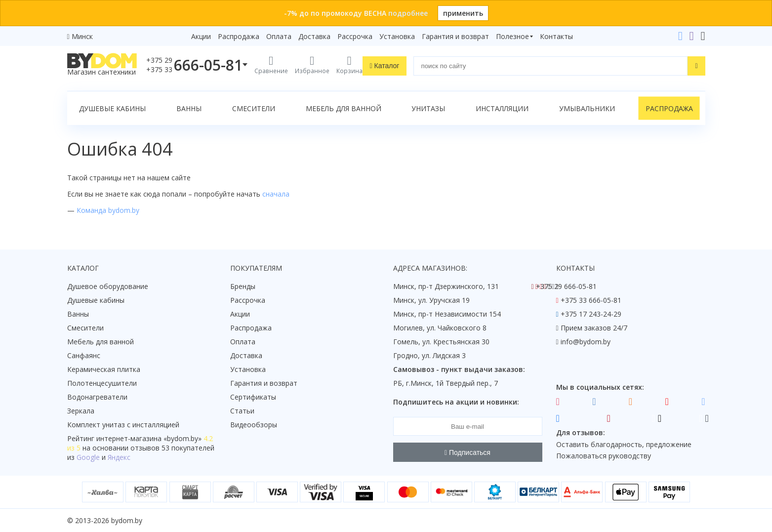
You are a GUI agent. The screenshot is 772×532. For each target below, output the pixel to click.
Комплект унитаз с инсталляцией (123, 425)
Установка (397, 36)
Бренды (243, 286)
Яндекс (119, 457)
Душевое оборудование (108, 286)
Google (88, 457)
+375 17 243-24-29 (591, 314)
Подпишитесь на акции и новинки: (456, 402)
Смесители (254, 108)
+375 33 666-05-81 (591, 300)
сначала (276, 194)
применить (463, 13)
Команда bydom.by (108, 210)
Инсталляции (502, 108)
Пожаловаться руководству (604, 456)
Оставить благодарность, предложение (624, 444)
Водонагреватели (97, 397)
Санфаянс (84, 355)
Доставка (314, 36)
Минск (82, 36)
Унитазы (428, 108)
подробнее (408, 13)
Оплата (279, 36)
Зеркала (81, 411)
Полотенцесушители (102, 383)
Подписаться (467, 452)
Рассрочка (355, 36)
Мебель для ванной (344, 108)
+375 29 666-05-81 (566, 286)
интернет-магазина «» (149, 438)
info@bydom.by (586, 342)
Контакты (556, 36)
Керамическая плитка (104, 369)
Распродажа (239, 36)
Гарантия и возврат (455, 36)
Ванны (189, 108)
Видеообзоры (254, 425)
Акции (201, 36)
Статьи (242, 411)
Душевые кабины (112, 108)
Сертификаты (253, 397)
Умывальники (587, 108)
